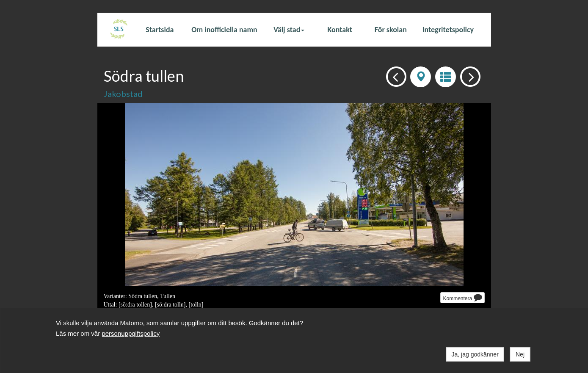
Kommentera (462, 297)
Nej (520, 354)
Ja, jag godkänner (475, 354)
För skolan (391, 30)
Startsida (160, 30)
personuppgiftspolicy (131, 333)
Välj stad (289, 30)
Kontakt (340, 30)
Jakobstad (123, 94)
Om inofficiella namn (224, 30)
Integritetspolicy (448, 30)
